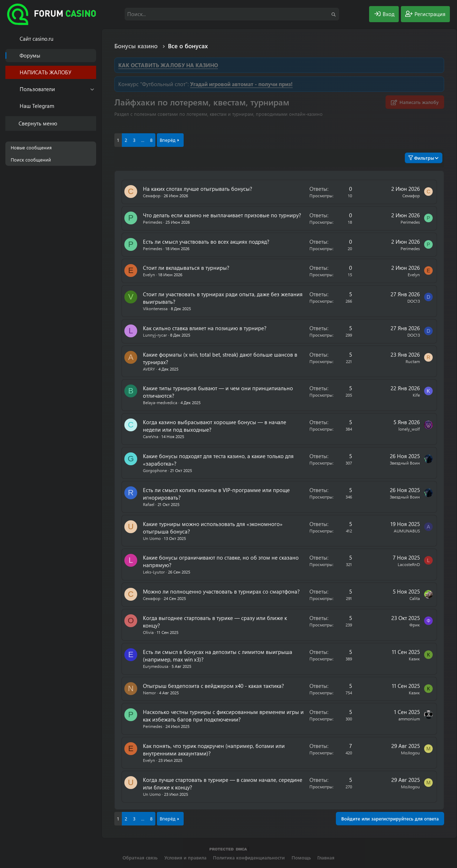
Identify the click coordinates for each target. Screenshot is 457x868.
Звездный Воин (405, 463)
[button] (92, 89)
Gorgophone (155, 470)
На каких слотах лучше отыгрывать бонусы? (198, 189)
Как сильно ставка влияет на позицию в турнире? (205, 328)
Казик (414, 659)
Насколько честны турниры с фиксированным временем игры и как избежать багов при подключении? (223, 716)
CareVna (151, 436)
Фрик (415, 625)
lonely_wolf (409, 429)
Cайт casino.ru (36, 39)
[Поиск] (232, 14)
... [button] (143, 140)
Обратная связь (140, 857)
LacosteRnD (409, 564)
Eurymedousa (156, 666)
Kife (416, 395)
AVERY (149, 369)
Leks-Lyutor (154, 572)
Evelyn (149, 274)
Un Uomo (152, 538)
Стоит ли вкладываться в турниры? (186, 268)
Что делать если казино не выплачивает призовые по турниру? (222, 215)
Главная (326, 857)
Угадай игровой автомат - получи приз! (241, 84)
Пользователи (37, 89)
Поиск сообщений (31, 160)
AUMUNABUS (407, 531)
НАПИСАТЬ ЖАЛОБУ (46, 72)
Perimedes (153, 222)
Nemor (149, 693)
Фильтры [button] (421, 158)
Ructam (413, 361)
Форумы (30, 55)
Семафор (152, 195)
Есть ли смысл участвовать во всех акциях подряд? (206, 242)
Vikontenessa (155, 308)
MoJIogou (410, 753)
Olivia (148, 632)
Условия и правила (185, 857)
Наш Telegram (37, 106)
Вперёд (168, 140)
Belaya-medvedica (160, 402)
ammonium (409, 719)
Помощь (301, 857)
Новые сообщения (31, 147)
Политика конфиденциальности (249, 857)
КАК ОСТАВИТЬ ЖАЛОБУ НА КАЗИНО (168, 65)
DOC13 (414, 301)
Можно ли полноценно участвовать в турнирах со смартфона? (221, 591)
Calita (415, 598)
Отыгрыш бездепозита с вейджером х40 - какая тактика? (213, 686)
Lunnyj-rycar (155, 335)
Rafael (149, 504)
